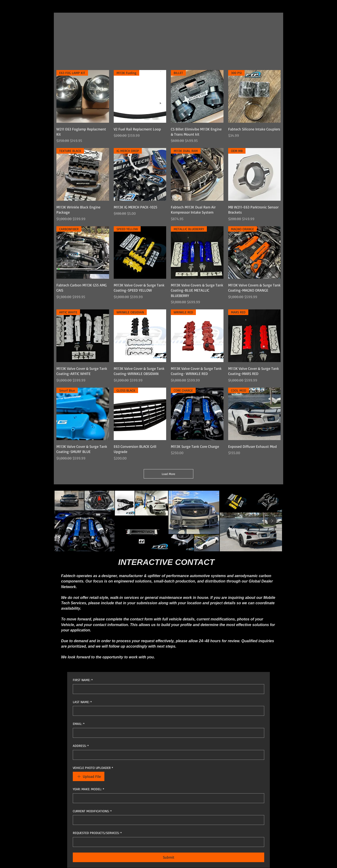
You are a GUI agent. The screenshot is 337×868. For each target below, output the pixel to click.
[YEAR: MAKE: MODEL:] (167, 798)
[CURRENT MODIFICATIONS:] (167, 820)
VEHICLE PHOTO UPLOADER (93, 768)
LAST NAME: (82, 702)
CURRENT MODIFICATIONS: (92, 811)
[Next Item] (272, 521)
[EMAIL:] (167, 733)
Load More (168, 474)
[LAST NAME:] (167, 711)
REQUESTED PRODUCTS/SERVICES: (97, 833)
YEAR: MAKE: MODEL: (88, 789)
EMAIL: (79, 724)
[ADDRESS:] (167, 755)
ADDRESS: (81, 746)
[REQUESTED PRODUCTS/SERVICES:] (167, 842)
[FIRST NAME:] (167, 689)
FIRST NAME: (83, 680)
